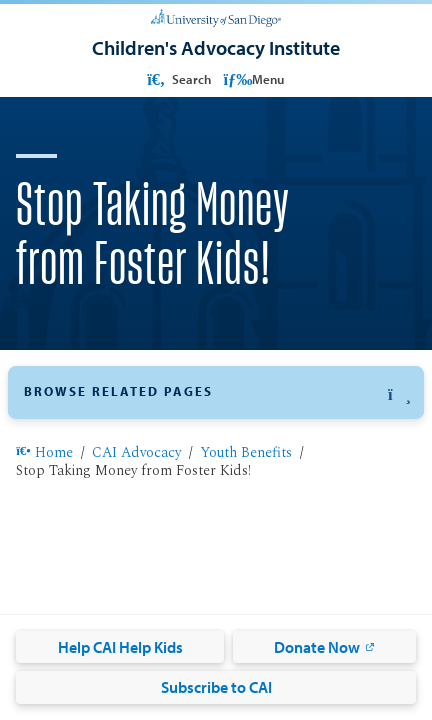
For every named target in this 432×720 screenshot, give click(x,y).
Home (44, 454)
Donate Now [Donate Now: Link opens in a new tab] (317, 647)
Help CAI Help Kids (120, 647)
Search (177, 79)
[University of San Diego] (216, 16)
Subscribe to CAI (216, 687)
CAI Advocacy (136, 454)
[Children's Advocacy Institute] (216, 48)
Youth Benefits (246, 454)
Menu (254, 79)
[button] (216, 392)
